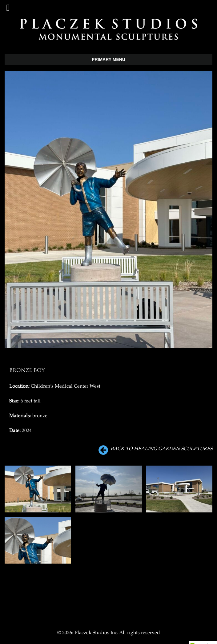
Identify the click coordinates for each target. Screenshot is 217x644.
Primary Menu (108, 59)
